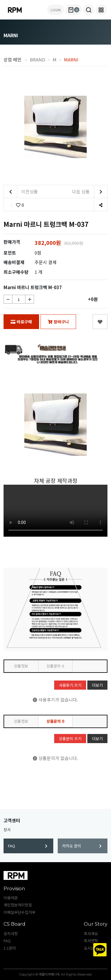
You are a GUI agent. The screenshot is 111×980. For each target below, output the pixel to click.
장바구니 (58, 322)
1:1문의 (10, 948)
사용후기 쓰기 (70, 685)
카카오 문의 (82, 846)
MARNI (71, 60)
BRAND (38, 60)
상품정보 (21, 666)
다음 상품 (90, 192)
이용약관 (11, 898)
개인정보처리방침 (18, 905)
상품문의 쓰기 (70, 739)
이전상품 (21, 192)
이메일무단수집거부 (20, 912)
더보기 (97, 685)
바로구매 (21, 322)
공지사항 (11, 933)
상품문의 (55, 666)
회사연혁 (91, 941)
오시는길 (91, 948)
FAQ (28, 846)
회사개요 (91, 933)
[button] (89, 10)
